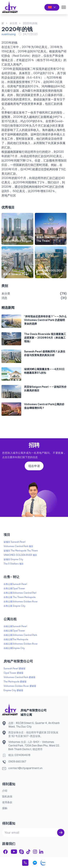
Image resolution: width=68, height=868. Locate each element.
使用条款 (7, 802)
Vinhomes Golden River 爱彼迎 (20, 686)
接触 (5, 808)
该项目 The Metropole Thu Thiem (21, 551)
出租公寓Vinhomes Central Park (20, 635)
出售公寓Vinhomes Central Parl (20, 593)
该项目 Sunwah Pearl (16, 274)
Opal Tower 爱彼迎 (14, 673)
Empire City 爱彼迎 (13, 690)
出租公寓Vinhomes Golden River (21, 644)
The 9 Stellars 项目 (14, 564)
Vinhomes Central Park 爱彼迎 (19, 677)
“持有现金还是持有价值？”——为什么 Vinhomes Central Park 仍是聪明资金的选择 (45, 320)
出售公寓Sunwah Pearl (15, 584)
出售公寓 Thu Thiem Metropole (20, 597)
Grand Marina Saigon (17, 241)
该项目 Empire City (13, 559)
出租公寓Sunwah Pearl (15, 626)
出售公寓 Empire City (15, 606)
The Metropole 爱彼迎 (15, 682)
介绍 (5, 791)
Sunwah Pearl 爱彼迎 (15, 669)
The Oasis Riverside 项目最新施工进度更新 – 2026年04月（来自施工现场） (45, 338)
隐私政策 (7, 797)
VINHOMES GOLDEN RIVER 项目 (20, 555)
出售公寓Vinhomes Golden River (21, 602)
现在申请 (34, 466)
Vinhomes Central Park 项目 (18, 546)
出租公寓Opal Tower (14, 631)
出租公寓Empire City (14, 648)
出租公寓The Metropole (16, 639)
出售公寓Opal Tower (14, 588)
